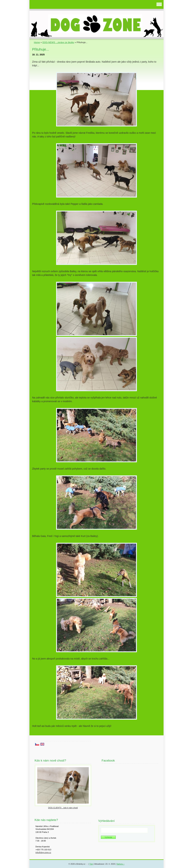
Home (37, 42)
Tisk (91, 864)
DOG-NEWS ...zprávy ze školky (58, 42)
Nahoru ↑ (121, 864)
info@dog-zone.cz (43, 852)
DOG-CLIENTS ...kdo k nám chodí (63, 808)
